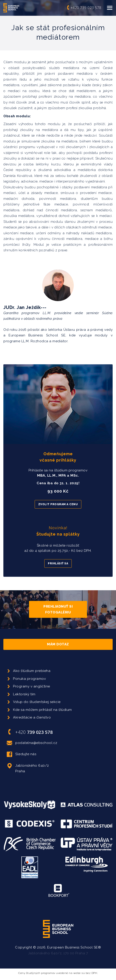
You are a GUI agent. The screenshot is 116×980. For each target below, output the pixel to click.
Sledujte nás (21, 754)
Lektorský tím (24, 694)
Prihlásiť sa (58, 563)
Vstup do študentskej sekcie (37, 702)
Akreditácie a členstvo (32, 717)
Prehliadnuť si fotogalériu (58, 609)
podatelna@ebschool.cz (32, 743)
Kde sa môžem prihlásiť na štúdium (42, 710)
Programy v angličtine (32, 686)
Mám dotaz (58, 644)
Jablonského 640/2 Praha (28, 768)
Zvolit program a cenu (58, 504)
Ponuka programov (29, 679)
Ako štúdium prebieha (32, 671)
